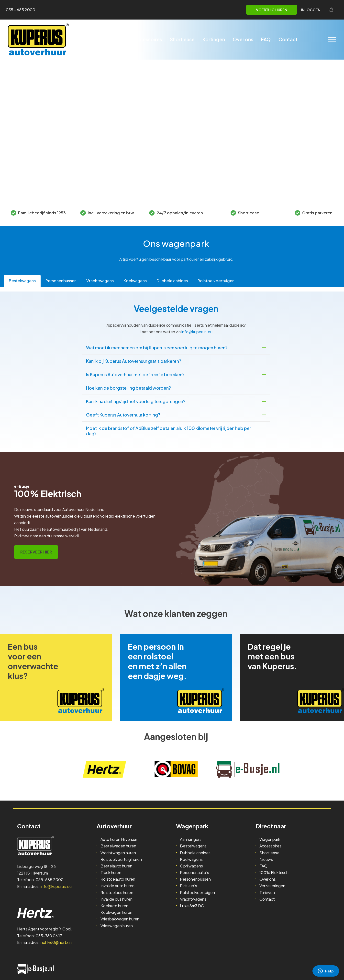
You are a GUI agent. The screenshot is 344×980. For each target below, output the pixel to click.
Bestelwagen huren (118, 846)
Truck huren (111, 872)
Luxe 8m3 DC (192, 906)
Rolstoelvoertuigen (197, 892)
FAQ (266, 39)
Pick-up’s (189, 886)
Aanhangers (191, 839)
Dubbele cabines (195, 853)
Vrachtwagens (193, 899)
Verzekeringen (272, 886)
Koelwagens (191, 859)
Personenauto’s (194, 872)
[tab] (22, 281)
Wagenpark (113, 39)
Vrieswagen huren (117, 926)
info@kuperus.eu (197, 332)
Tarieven (267, 892)
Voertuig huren (272, 10)
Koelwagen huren (116, 912)
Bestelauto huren (116, 866)
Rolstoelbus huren (117, 892)
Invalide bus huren (117, 899)
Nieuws (266, 859)
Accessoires (148, 39)
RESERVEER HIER (36, 552)
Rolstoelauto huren (118, 879)
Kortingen (214, 39)
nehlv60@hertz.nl (56, 942)
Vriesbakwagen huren (120, 919)
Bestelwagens (193, 846)
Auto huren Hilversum (119, 839)
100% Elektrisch (274, 872)
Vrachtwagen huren (118, 853)
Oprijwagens (191, 866)
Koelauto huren (114, 906)
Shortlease (182, 39)
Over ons (243, 39)
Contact (288, 39)
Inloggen (311, 10)
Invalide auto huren (117, 886)
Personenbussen (195, 879)
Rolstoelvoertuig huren (121, 859)
